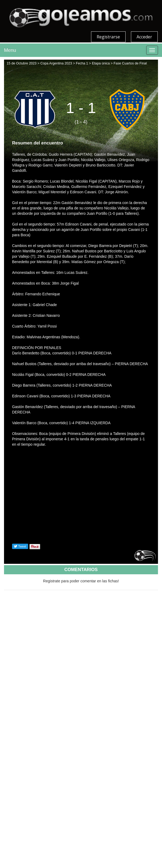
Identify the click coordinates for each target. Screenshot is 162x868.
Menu (10, 50)
